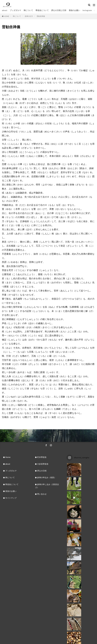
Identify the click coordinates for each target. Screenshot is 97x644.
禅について (28, 10)
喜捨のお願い (74, 10)
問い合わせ (42, 494)
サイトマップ (11, 498)
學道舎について (42, 10)
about (5, 10)
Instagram (87, 10)
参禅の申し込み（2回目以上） (47, 486)
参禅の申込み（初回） (47, 477)
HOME (7, 16)
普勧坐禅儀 (41, 16)
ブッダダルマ (15, 10)
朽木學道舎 (42, 457)
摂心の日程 (42, 471)
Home (8, 457)
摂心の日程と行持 (59, 10)
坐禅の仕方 (29, 16)
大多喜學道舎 (43, 464)
